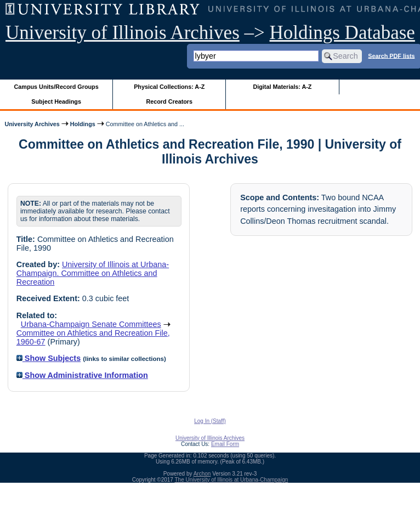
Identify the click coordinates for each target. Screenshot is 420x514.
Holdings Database (342, 33)
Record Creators (169, 101)
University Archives (32, 124)
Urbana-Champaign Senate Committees (91, 324)
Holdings (83, 124)
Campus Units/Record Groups (56, 87)
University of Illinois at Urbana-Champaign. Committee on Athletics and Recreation (93, 273)
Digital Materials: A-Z (282, 87)
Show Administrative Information (82, 375)
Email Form (225, 444)
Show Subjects (49, 358)
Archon (202, 474)
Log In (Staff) (210, 421)
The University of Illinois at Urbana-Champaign (232, 480)
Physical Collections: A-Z (169, 87)
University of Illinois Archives (123, 33)
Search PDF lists (391, 55)
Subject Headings (56, 101)
